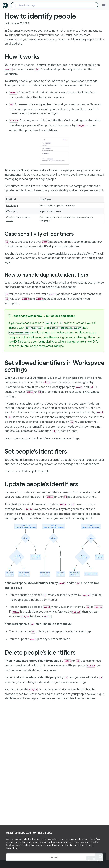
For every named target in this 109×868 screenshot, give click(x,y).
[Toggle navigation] (104, 5)
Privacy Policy (79, 842)
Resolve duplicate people (60, 287)
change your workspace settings (71, 631)
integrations (12, 175)
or (94, 607)
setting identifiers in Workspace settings (53, 438)
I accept (54, 857)
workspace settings (85, 81)
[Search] (54, 5)
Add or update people (36, 471)
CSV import (12, 211)
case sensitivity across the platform (70, 253)
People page (12, 205)
